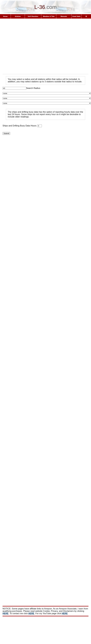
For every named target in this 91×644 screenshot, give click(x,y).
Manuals (64, 16)
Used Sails (76, 16)
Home (5, 16)
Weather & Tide (49, 16)
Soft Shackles (33, 16)
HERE (5, 613)
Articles (18, 16)
